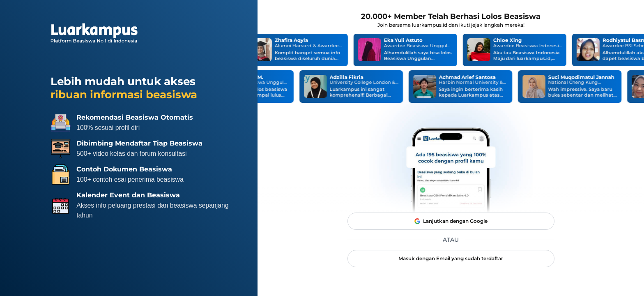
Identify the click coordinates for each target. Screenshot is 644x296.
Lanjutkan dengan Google (451, 221)
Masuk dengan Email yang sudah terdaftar (451, 258)
